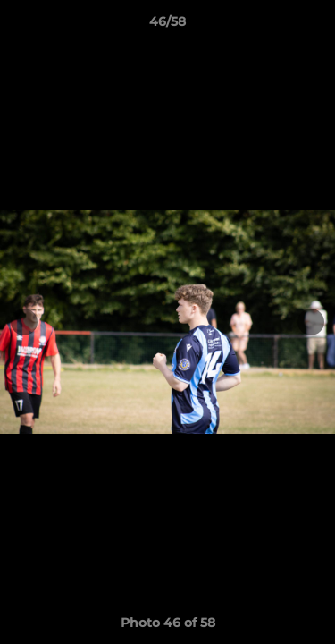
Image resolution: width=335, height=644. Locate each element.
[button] (314, 26)
